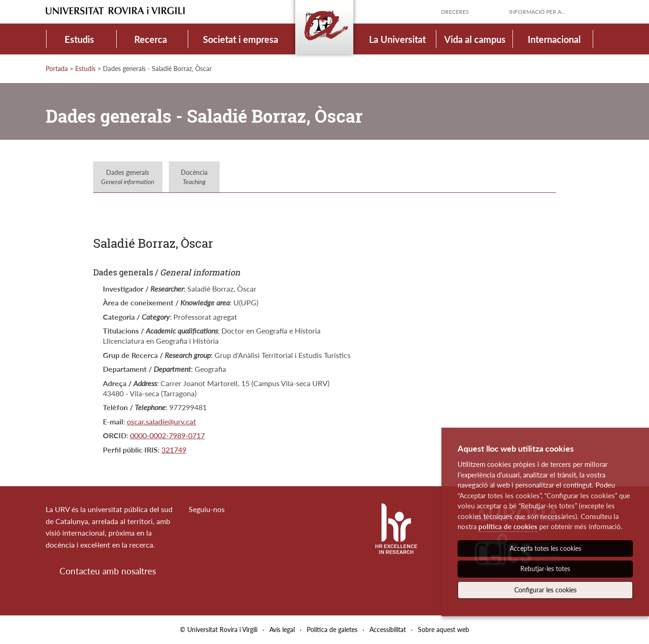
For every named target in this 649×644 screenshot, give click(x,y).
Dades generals (128, 177)
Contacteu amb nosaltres (108, 571)
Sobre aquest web (444, 629)
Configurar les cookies (545, 590)
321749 (174, 450)
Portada (57, 69)
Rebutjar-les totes (545, 569)
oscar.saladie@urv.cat (161, 421)
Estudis (79, 39)
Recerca (151, 39)
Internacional (554, 39)
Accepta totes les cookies (545, 548)
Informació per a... (537, 12)
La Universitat (397, 39)
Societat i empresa (241, 39)
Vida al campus (475, 39)
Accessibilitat (388, 629)
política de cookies (508, 526)
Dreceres (455, 12)
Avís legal (282, 629)
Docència (194, 177)
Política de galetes (332, 629)
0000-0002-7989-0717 (167, 435)
